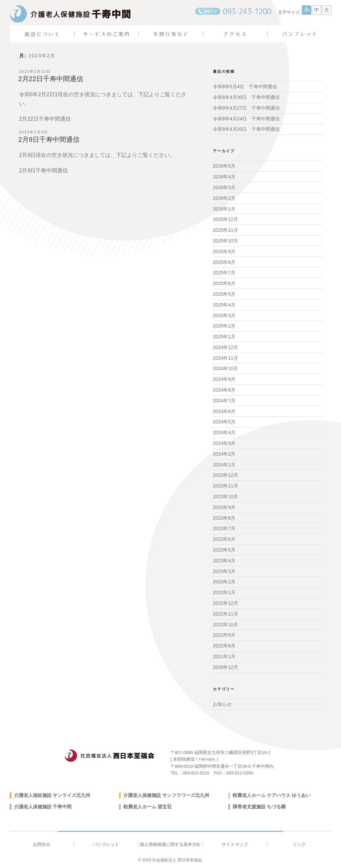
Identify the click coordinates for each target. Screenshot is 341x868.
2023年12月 (225, 475)
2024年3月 (224, 443)
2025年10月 (225, 241)
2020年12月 (225, 667)
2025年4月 (224, 305)
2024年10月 (225, 368)
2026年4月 (224, 177)
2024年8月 (224, 390)
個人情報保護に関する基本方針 (170, 844)
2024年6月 (224, 411)
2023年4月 (224, 561)
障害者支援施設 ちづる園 (259, 807)
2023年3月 (224, 571)
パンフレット (106, 844)
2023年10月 (225, 497)
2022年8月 (224, 646)
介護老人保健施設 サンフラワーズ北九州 (166, 795)
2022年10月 (225, 625)
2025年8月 (224, 262)
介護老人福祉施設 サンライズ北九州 (52, 795)
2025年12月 (225, 219)
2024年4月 (224, 432)
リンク (299, 844)
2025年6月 (224, 283)
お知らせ (222, 704)
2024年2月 (224, 454)
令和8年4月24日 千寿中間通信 (246, 119)
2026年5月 (224, 166)
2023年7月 (224, 528)
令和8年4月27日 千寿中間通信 (246, 108)
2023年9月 (224, 507)
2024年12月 (225, 347)
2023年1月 (224, 592)
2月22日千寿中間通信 (51, 79)
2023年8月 (224, 518)
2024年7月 (224, 401)
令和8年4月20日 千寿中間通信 (246, 129)
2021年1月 (224, 656)
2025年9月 (224, 251)
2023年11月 (225, 486)
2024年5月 (224, 422)
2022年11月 (225, 614)
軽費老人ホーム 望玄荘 (148, 807)
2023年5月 (224, 550)
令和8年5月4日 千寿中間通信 (245, 86)
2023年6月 (224, 539)
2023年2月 (224, 582)
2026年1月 (224, 209)
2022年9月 (224, 635)
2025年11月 (225, 230)
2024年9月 (224, 379)
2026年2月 (224, 198)
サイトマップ (235, 844)
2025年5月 (224, 294)
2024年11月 (225, 358)
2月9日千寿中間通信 (49, 139)
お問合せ (42, 844)
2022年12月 (225, 603)
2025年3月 (224, 315)
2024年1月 (224, 465)
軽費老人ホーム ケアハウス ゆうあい (272, 795)
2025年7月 (224, 273)
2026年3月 (224, 187)
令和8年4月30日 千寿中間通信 (246, 97)
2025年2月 (224, 326)
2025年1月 (224, 337)
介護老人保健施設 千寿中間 (43, 807)
